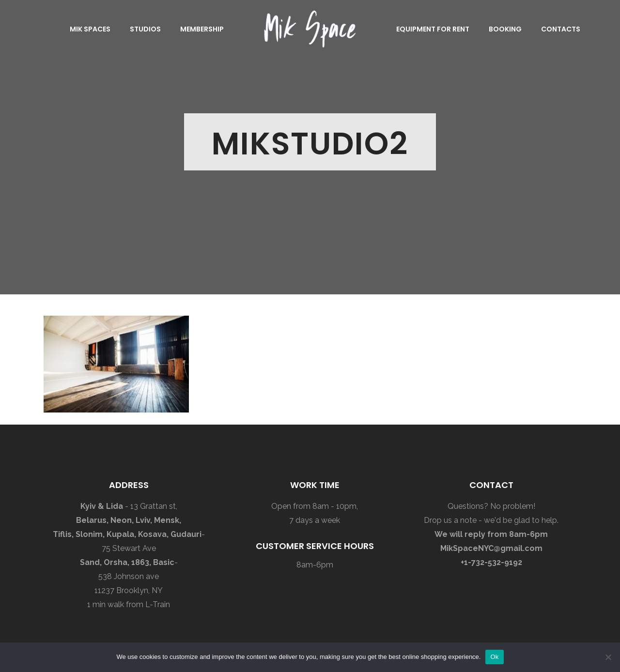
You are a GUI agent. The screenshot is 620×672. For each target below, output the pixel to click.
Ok (494, 657)
